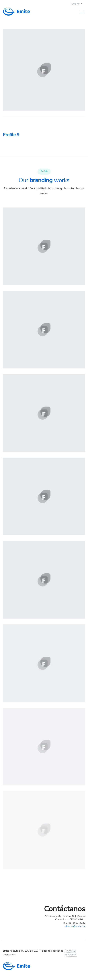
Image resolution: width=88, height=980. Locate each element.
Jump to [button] (75, 4)
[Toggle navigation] (82, 12)
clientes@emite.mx (75, 926)
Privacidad (71, 955)
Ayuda (70, 951)
